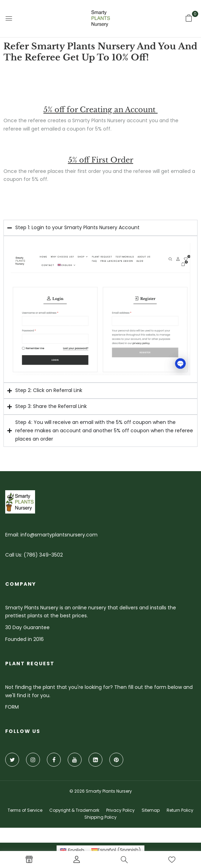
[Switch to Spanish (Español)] (116, 850)
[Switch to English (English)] (72, 850)
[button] (189, 18)
